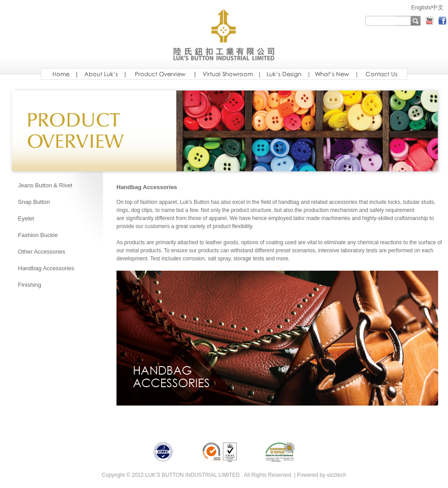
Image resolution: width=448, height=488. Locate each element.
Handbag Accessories (46, 268)
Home (59, 74)
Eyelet (26, 218)
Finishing (30, 285)
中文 (438, 7)
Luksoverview (160, 74)
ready (382, 74)
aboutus (101, 74)
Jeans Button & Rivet (45, 185)
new (333, 74)
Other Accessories (42, 252)
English (421, 7)
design (284, 74)
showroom (227, 74)
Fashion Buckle (38, 235)
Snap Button (34, 202)
